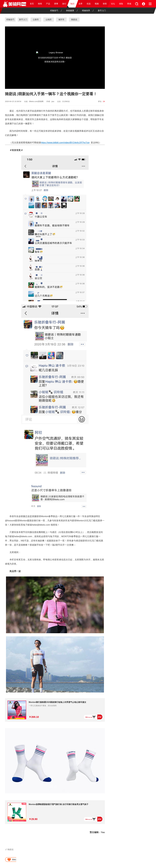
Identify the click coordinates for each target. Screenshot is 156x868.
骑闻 (40, 4)
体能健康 (72, 11)
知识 (72, 4)
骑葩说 (10, 849)
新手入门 (102, 11)
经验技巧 (56, 11)
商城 (129, 4)
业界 (80, 4)
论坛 (113, 4)
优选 (89, 4)
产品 (48, 4)
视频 (97, 4)
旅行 (64, 4)
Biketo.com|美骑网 (36, 101)
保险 (121, 4)
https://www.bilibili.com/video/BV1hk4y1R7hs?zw (65, 143)
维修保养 (88, 11)
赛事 (56, 4)
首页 (32, 4)
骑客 (105, 4)
